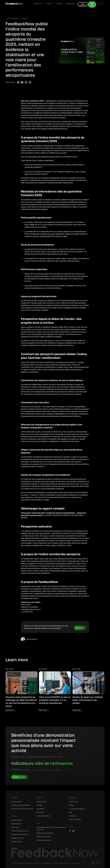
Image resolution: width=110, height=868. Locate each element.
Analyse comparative (44, 840)
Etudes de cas (74, 802)
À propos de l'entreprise (77, 809)
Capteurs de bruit (17, 838)
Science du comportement (45, 833)
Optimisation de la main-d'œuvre (22, 809)
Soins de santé (41, 802)
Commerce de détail (43, 816)
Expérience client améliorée (20, 805)
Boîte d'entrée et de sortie (20, 831)
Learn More (80, 628)
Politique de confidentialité (72, 863)
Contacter (72, 816)
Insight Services (17, 842)
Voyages (39, 805)
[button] (39, 4)
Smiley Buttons (16, 824)
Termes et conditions (58, 863)
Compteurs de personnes (20, 834)
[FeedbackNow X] (70, 831)
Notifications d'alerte (43, 837)
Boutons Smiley (17, 820)
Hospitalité (40, 809)
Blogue (71, 805)
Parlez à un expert (92, 4)
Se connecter (83, 4)
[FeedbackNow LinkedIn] (73, 831)
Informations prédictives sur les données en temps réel (51, 828)
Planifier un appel (20, 777)
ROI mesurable (16, 802)
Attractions (40, 812)
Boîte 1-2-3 (15, 827)
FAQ (70, 812)
